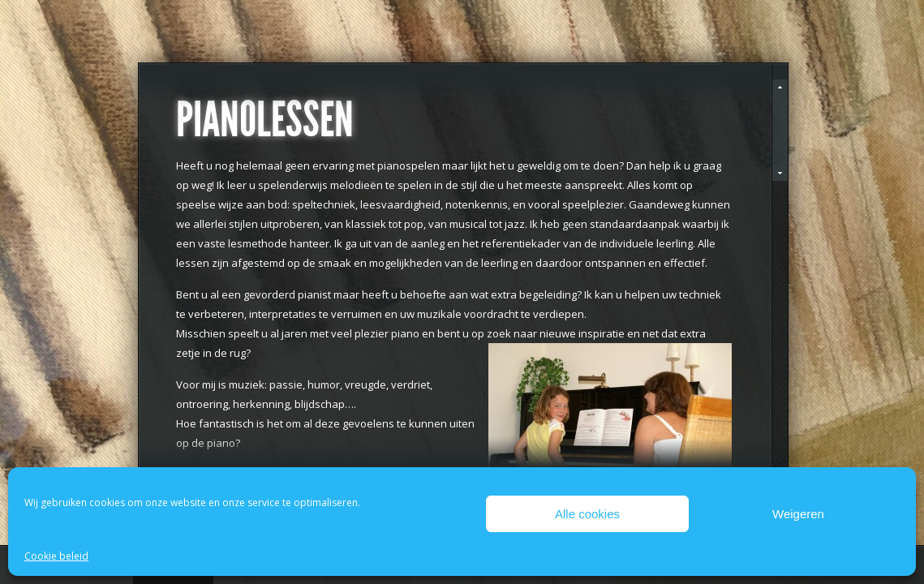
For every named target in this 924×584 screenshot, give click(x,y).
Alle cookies (587, 514)
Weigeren (798, 514)
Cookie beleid (56, 556)
